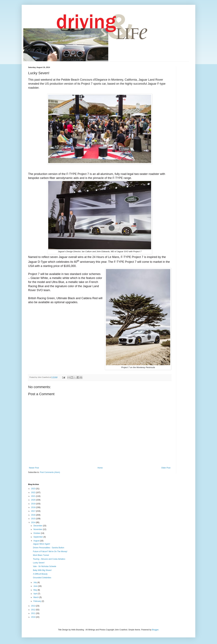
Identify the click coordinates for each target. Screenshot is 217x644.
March (36, 597)
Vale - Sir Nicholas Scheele (45, 566)
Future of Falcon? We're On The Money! (50, 551)
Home (100, 468)
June (36, 586)
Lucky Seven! (39, 563)
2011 (34, 613)
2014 (34, 522)
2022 (34, 492)
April (36, 594)
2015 (34, 519)
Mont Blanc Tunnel (41, 555)
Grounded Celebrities (42, 578)
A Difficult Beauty (40, 574)
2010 (34, 617)
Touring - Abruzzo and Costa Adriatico (49, 559)
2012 (34, 610)
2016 (34, 515)
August (37, 541)
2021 (34, 496)
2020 (34, 500)
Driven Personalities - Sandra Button (49, 548)
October (37, 533)
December (38, 526)
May (36, 590)
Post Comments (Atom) (50, 472)
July (35, 582)
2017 (34, 511)
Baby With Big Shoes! (42, 570)
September (38, 537)
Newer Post (34, 468)
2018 (34, 507)
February (38, 601)
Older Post (166, 468)
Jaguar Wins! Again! (42, 544)
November (38, 529)
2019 (34, 504)
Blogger (155, 630)
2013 (34, 606)
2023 (34, 489)
